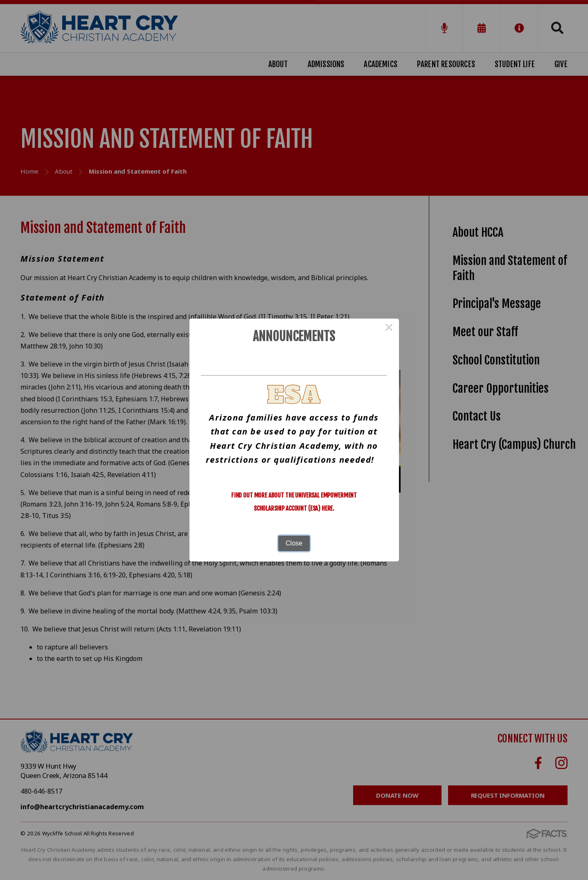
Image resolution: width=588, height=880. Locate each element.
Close (294, 543)
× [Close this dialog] (389, 328)
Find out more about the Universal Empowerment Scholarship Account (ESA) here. (294, 502)
